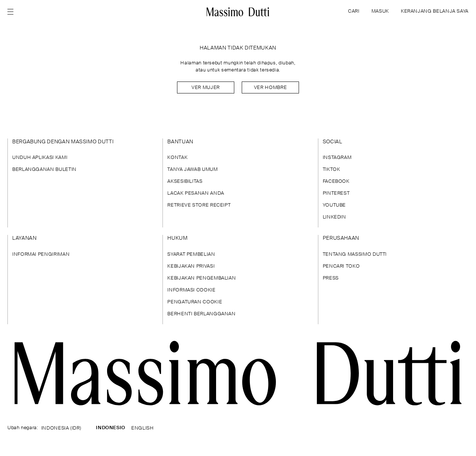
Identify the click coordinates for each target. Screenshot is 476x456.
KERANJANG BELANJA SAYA (435, 11)
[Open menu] (13, 12)
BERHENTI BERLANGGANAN (201, 314)
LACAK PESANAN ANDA (196, 193)
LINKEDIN (335, 217)
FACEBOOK (336, 181)
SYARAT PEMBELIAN (191, 254)
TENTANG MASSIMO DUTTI (355, 254)
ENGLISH (142, 428)
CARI (354, 11)
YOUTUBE (334, 205)
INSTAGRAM (337, 158)
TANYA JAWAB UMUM (192, 170)
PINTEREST (336, 193)
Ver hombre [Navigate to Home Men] (270, 88)
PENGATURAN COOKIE (195, 302)
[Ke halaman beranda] (238, 12)
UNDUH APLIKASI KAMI (40, 158)
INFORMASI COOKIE (191, 290)
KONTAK (177, 158)
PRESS (331, 278)
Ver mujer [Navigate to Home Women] (206, 88)
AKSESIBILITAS (185, 181)
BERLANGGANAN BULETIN (44, 170)
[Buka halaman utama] (238, 373)
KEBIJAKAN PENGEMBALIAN (202, 278)
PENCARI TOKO (341, 266)
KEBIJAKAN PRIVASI (191, 266)
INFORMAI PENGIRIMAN (41, 254)
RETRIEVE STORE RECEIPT (199, 205)
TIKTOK (332, 170)
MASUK (380, 11)
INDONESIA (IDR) (61, 428)
